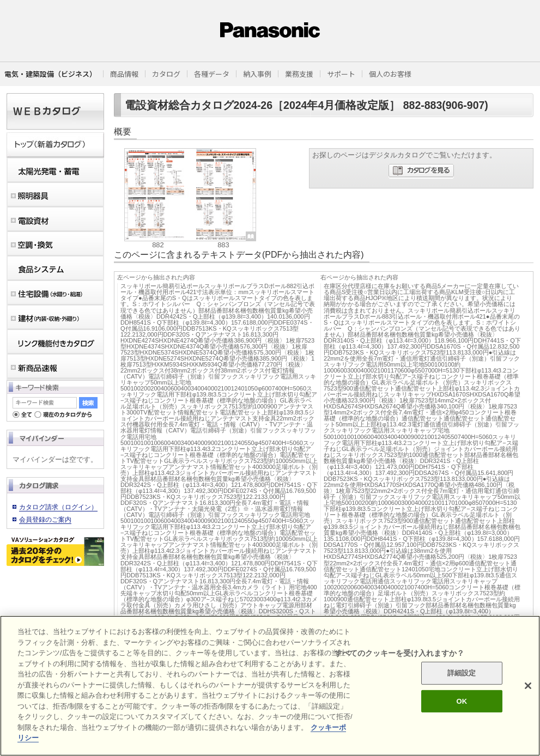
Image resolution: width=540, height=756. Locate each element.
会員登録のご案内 (45, 520)
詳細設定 (462, 673)
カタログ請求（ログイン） (58, 507)
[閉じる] (528, 686)
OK (462, 701)
